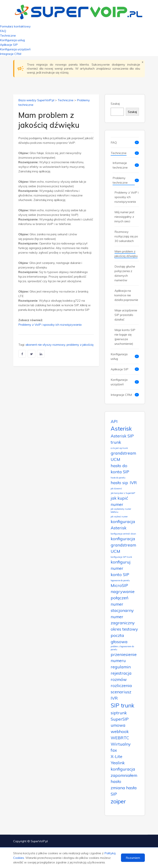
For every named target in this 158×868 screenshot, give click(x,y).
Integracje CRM (11, 54)
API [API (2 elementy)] (114, 421)
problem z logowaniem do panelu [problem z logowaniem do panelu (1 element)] (122, 648)
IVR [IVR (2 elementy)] (133, 483)
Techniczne (8, 35)
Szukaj (115, 104)
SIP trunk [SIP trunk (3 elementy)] (123, 705)
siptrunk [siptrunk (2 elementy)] (119, 713)
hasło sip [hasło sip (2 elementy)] (119, 483)
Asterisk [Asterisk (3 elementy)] (121, 428)
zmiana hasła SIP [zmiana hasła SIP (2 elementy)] (124, 791)
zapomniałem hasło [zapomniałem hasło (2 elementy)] (124, 778)
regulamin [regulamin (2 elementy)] (121, 667)
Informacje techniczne (120, 165)
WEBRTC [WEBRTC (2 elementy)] (120, 738)
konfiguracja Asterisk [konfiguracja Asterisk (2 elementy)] (123, 525)
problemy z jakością (80, 345)
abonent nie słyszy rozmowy (45, 345)
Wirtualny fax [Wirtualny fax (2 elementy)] (121, 747)
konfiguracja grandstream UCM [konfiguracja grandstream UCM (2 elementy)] (123, 545)
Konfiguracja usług (12, 40)
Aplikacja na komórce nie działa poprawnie (126, 295)
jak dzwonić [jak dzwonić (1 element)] (116, 489)
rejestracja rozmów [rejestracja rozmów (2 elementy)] (121, 676)
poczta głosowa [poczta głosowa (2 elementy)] (119, 638)
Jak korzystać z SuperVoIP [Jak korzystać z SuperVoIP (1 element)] (123, 493)
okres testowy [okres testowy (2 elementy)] (124, 629)
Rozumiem (133, 858)
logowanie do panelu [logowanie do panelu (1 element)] (120, 580)
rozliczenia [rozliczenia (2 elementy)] (121, 685)
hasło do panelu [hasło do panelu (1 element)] (118, 478)
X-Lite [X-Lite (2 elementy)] (116, 756)
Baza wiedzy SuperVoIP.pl (36, 100)
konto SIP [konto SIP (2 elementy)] (120, 574)
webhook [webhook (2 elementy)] (120, 731)
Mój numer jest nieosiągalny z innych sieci (124, 217)
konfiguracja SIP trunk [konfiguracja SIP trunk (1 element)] (121, 557)
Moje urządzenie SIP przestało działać (126, 315)
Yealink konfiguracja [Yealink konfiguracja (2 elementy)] (123, 766)
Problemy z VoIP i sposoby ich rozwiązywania (50, 325)
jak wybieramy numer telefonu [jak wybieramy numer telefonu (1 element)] (121, 510)
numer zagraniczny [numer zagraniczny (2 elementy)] (123, 620)
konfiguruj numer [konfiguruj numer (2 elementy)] (121, 565)
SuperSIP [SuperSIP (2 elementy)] (120, 719)
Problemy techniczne (120, 180)
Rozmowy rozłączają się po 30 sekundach (126, 236)
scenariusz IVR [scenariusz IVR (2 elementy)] (121, 695)
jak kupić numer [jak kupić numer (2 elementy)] (119, 501)
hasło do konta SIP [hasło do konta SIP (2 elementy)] (120, 469)
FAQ (3, 31)
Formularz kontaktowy (15, 26)
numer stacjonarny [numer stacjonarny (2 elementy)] (122, 607)
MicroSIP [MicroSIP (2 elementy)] (119, 585)
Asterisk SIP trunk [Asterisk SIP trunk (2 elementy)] (122, 439)
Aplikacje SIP (9, 45)
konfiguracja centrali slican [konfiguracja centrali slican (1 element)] (123, 534)
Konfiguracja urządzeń (15, 49)
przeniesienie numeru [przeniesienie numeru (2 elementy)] (124, 657)
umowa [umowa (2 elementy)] (118, 725)
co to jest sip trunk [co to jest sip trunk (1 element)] (119, 448)
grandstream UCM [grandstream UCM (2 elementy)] (123, 456)
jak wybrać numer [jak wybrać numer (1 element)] (119, 517)
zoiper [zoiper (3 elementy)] (118, 801)
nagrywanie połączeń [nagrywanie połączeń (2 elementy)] (123, 595)
